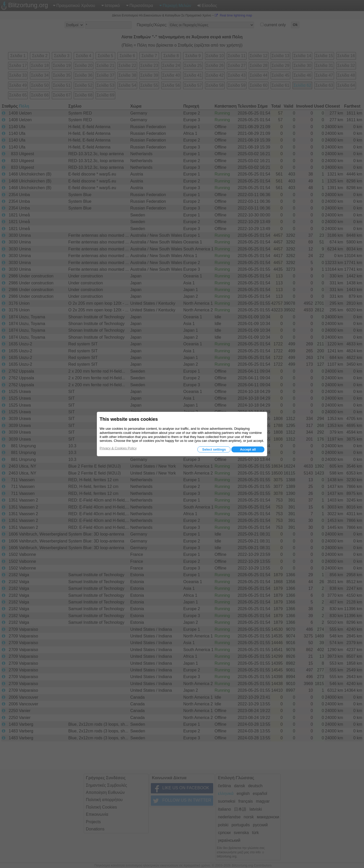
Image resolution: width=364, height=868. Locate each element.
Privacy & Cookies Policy (118, 448)
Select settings (214, 449)
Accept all (248, 449)
